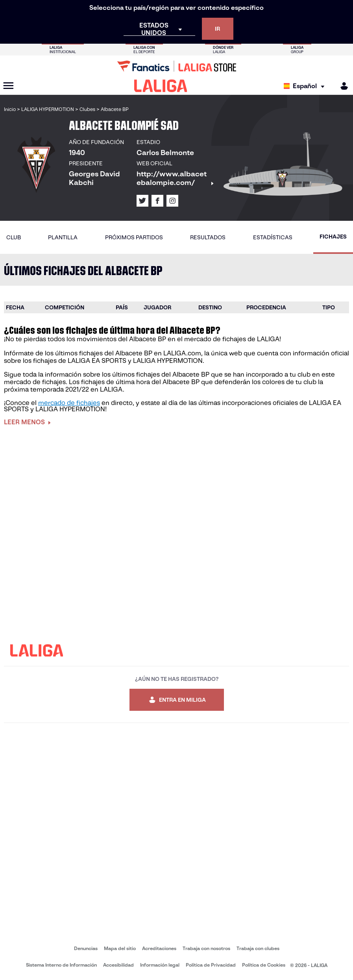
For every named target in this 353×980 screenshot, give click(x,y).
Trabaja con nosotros (206, 948)
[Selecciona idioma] (306, 86)
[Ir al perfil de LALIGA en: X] (142, 201)
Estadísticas (273, 237)
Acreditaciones (159, 948)
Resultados (208, 237)
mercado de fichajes (69, 403)
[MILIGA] (342, 86)
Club (14, 237)
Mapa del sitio (120, 948)
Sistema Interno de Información (61, 965)
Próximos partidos (134, 237)
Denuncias (86, 948)
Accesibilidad (118, 965)
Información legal (160, 965)
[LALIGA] (161, 86)
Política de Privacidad (211, 965)
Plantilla (63, 237)
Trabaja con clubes (258, 948)
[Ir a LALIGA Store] (176, 66)
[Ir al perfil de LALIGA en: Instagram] (172, 201)
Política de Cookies (264, 965)
